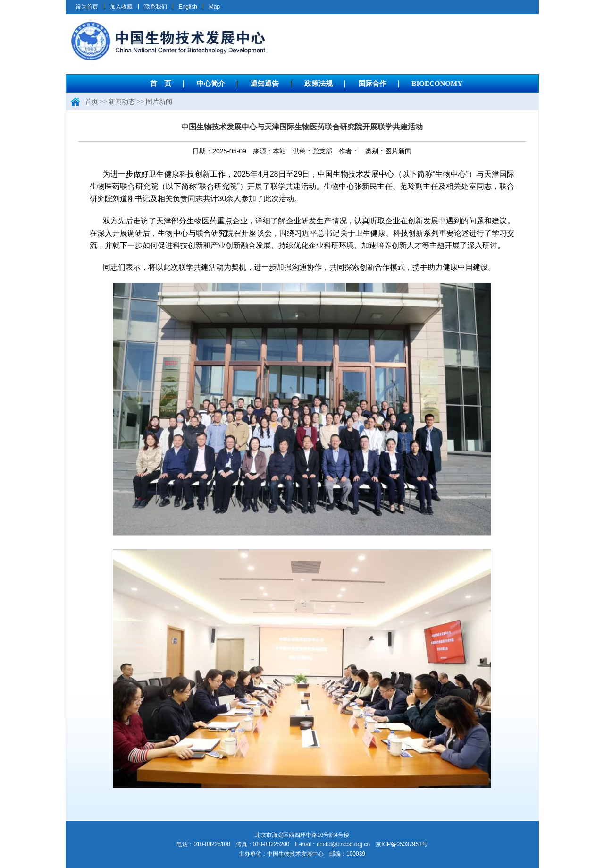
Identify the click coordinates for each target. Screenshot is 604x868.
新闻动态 (122, 102)
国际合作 (372, 84)
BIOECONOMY (437, 84)
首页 (92, 102)
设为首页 (87, 7)
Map (214, 7)
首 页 (161, 84)
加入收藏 (121, 7)
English (188, 7)
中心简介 (211, 84)
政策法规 (319, 84)
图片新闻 (159, 102)
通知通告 (265, 84)
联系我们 (156, 7)
